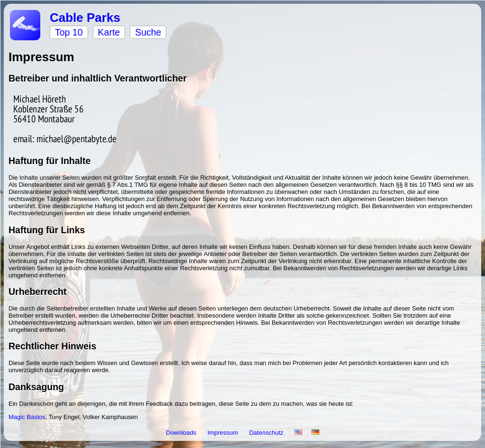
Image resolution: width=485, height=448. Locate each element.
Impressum (224, 433)
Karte (109, 32)
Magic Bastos (27, 417)
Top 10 (69, 32)
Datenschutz (267, 433)
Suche (148, 32)
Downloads (182, 433)
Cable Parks (85, 18)
